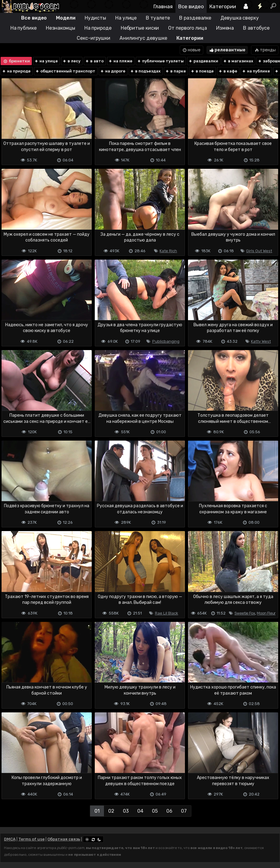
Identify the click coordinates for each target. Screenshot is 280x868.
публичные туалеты (160, 61)
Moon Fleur (266, 613)
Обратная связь (64, 839)
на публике (256, 71)
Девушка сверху (240, 18)
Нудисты (95, 18)
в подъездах (145, 71)
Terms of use (31, 839)
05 (155, 811)
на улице (46, 61)
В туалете (158, 18)
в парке (175, 71)
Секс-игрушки (94, 38)
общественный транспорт (65, 71)
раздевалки (203, 61)
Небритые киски (140, 28)
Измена (225, 28)
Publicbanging (166, 341)
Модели (66, 18)
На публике (24, 28)
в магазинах (238, 61)
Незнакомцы (61, 28)
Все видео (191, 6)
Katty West (261, 341)
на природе (16, 71)
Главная (163, 6)
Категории (223, 6)
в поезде (202, 71)
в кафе (228, 71)
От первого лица (188, 28)
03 (126, 811)
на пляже (120, 61)
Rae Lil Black (167, 613)
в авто (94, 61)
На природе (98, 28)
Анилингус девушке (143, 38)
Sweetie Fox (245, 613)
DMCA (10, 839)
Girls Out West (259, 251)
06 (169, 811)
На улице (126, 18)
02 (111, 811)
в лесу (71, 61)
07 (184, 811)
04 (140, 811)
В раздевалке (195, 18)
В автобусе (256, 28)
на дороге (113, 71)
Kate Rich (168, 251)
